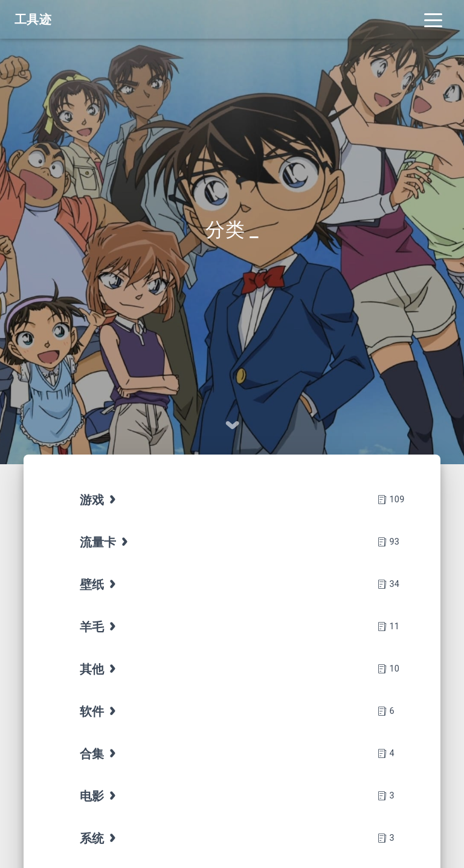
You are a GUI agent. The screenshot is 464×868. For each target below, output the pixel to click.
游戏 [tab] (99, 500)
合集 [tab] (99, 754)
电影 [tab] (99, 796)
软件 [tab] (99, 711)
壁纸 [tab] (99, 585)
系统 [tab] (99, 838)
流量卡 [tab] (105, 542)
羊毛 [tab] (99, 627)
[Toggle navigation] (433, 19)
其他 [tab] (99, 669)
